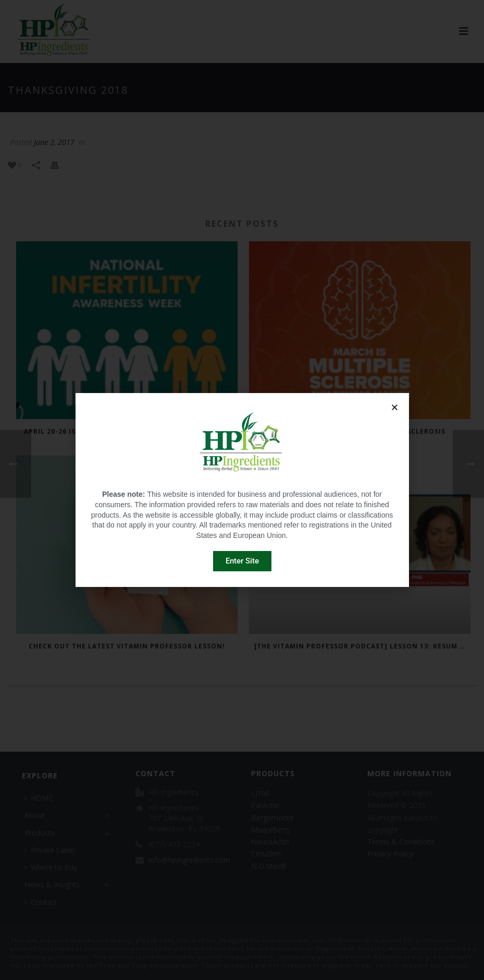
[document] (242, 490)
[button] (395, 407)
